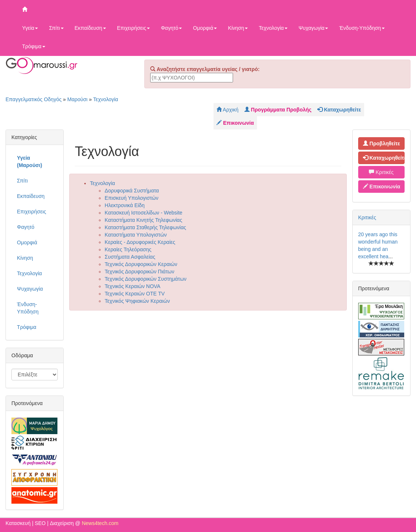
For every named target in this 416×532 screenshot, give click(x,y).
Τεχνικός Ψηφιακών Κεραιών (137, 301)
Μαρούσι (77, 99)
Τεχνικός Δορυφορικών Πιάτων (139, 272)
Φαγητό (171, 28)
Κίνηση (238, 28)
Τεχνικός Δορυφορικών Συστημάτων (145, 279)
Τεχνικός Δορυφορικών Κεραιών (141, 264)
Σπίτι (56, 28)
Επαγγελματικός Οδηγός (34, 99)
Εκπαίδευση (90, 28)
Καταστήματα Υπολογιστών (136, 235)
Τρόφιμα (34, 46)
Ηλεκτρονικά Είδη (125, 205)
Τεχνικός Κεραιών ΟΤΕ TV (135, 294)
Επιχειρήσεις (133, 28)
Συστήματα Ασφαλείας (130, 257)
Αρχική (228, 110)
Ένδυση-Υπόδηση (362, 28)
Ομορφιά (205, 28)
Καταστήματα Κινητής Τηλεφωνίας (143, 220)
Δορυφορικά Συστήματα (132, 191)
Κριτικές (381, 172)
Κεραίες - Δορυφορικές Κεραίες (140, 242)
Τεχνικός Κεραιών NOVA (132, 286)
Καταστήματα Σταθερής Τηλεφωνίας (145, 227)
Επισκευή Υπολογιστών (131, 198)
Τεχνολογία (273, 28)
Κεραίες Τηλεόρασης (128, 249)
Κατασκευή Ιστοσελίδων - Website (143, 213)
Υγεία (30, 28)
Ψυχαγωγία (313, 28)
